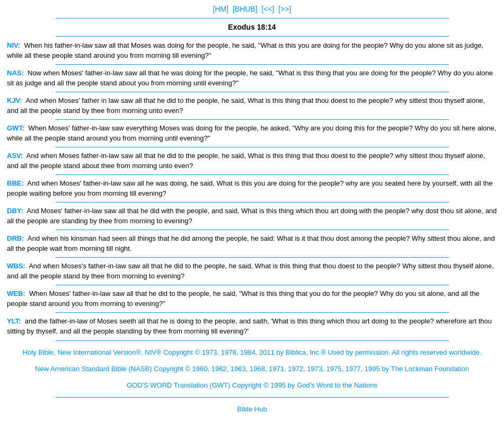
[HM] (221, 9)
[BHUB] (245, 9)
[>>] (285, 9)
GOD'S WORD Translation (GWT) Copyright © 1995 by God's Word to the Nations (252, 385)
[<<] (268, 9)
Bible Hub (252, 409)
